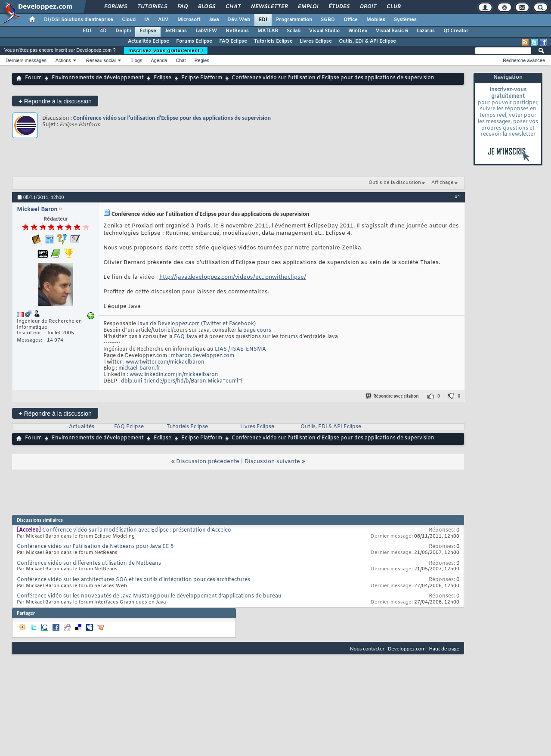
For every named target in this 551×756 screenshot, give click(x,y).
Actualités (82, 427)
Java (214, 20)
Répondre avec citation (393, 396)
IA (147, 20)
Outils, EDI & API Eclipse (367, 41)
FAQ (182, 7)
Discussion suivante (272, 462)
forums (289, 337)
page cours (257, 330)
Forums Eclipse (194, 41)
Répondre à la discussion (55, 101)
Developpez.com (407, 649)
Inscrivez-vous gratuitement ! (166, 50)
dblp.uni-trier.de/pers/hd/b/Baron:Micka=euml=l (182, 381)
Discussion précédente (208, 462)
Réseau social (101, 60)
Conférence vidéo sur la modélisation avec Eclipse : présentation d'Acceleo (137, 530)
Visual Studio (324, 31)
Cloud (129, 20)
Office (351, 20)
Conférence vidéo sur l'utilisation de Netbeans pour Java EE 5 (95, 547)
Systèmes (405, 20)
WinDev (358, 31)
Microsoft (189, 20)
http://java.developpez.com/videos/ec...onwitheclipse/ (233, 277)
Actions (63, 60)
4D (103, 31)
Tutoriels (152, 7)
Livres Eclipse (316, 41)
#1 (458, 196)
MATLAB (268, 31)
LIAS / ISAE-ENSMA (240, 349)
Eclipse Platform (202, 78)
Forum (33, 78)
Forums (115, 7)
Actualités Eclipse (149, 41)
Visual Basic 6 (392, 31)
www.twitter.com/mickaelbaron (165, 362)
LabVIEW (206, 31)
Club (393, 7)
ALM (163, 20)
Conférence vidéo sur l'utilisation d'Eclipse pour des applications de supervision (172, 118)
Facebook (241, 324)
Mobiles (376, 20)
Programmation (294, 20)
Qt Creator (456, 31)
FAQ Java (186, 337)
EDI (263, 20)
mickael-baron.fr (139, 368)
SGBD (328, 20)
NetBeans (237, 31)
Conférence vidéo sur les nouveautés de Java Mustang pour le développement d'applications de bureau (149, 596)
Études (339, 7)
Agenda (159, 60)
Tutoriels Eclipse (273, 41)
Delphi (123, 31)
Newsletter (269, 7)
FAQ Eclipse (233, 41)
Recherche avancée (524, 60)
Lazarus (426, 31)
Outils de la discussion (395, 183)
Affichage (443, 183)
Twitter (212, 324)
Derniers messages (26, 60)
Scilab (294, 31)
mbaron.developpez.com (203, 356)
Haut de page (444, 649)
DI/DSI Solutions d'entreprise (79, 20)
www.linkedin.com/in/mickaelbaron (174, 375)
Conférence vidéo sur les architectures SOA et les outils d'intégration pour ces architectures (133, 580)
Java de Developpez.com (169, 324)
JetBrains (176, 31)
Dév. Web (239, 20)
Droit (368, 7)
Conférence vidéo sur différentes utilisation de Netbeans (89, 563)
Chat (233, 7)
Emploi (308, 7)
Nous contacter (367, 649)
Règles (202, 60)
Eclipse (148, 31)
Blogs (206, 7)
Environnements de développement (98, 78)
